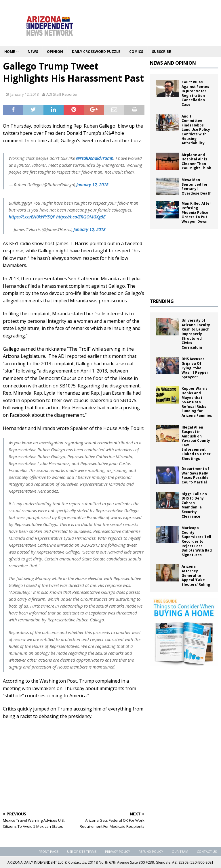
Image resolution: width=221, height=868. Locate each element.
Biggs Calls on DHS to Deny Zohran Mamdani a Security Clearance (194, 505)
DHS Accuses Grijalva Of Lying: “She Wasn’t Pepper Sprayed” (195, 368)
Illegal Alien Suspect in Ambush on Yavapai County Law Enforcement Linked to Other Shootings (196, 443)
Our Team (180, 851)
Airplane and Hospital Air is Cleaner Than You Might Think (196, 162)
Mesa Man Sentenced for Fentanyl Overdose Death (197, 187)
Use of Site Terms (82, 851)
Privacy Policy (118, 851)
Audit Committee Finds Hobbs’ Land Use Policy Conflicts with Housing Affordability (196, 130)
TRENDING (162, 301)
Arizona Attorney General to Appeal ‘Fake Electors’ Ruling (196, 575)
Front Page (48, 851)
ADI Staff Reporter (62, 94)
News (33, 52)
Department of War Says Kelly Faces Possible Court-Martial (195, 475)
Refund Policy (151, 851)
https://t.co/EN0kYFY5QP (32, 217)
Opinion (55, 52)
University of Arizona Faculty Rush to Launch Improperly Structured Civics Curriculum (196, 334)
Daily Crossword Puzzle (96, 52)
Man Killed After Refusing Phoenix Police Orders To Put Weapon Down (196, 212)
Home (10, 52)
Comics (136, 52)
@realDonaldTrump (95, 158)
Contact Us (207, 851)
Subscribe (161, 52)
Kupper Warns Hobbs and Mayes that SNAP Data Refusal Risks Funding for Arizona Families (197, 402)
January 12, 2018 (24, 94)
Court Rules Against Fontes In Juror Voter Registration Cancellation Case (195, 93)
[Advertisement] (74, 766)
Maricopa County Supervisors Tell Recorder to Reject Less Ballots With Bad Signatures (197, 541)
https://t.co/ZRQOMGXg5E (81, 217)
